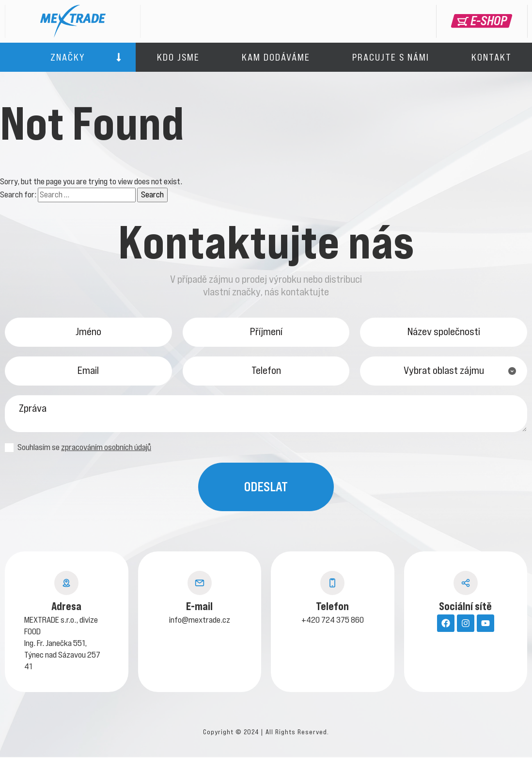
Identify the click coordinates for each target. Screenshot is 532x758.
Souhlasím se (78, 448)
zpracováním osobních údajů (106, 448)
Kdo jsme (178, 57)
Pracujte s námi (391, 57)
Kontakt (492, 57)
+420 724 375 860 (333, 621)
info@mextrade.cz (200, 621)
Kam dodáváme (276, 57)
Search (152, 194)
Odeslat (266, 488)
